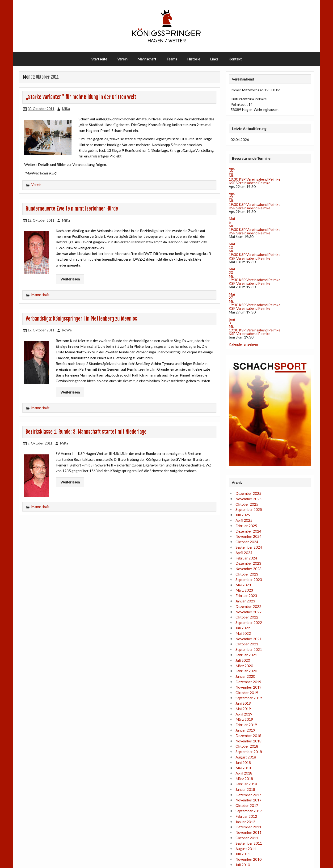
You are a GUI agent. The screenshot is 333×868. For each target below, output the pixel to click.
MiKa (66, 109)
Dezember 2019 (248, 682)
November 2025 (249, 499)
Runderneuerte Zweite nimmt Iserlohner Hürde (72, 209)
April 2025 (244, 520)
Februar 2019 (246, 725)
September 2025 (249, 509)
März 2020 (244, 666)
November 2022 (249, 612)
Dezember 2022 (248, 606)
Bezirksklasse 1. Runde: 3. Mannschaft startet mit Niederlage (86, 432)
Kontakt (235, 59)
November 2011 (249, 832)
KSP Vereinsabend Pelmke (249, 183)
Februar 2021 (246, 655)
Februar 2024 (246, 558)
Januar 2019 (245, 730)
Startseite (99, 59)
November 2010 (249, 859)
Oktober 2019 (247, 693)
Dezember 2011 (248, 827)
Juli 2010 (243, 865)
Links (214, 59)
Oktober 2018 (247, 746)
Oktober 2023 (247, 574)
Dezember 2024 (248, 531)
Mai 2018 (243, 768)
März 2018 (244, 779)
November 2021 (249, 639)
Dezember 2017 (248, 795)
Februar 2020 (246, 671)
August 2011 (246, 849)
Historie (194, 59)
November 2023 (249, 569)
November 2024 (249, 536)
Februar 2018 (246, 784)
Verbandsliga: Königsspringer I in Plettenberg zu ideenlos (81, 319)
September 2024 (249, 547)
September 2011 (249, 843)
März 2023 (244, 590)
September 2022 (249, 622)
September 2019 (249, 698)
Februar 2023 (246, 596)
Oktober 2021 (247, 644)
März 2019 (244, 719)
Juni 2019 (243, 703)
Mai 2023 (243, 585)
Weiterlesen (70, 279)
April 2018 (244, 773)
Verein (122, 59)
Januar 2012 (245, 822)
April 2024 (244, 553)
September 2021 (249, 649)
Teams (172, 59)
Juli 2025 (243, 515)
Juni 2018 (243, 762)
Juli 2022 (243, 628)
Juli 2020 (243, 660)
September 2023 (249, 580)
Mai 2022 (243, 633)
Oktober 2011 (247, 838)
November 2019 (249, 687)
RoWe (67, 330)
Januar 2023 (245, 601)
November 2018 (249, 741)
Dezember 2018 (248, 736)
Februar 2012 (246, 816)
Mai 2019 (243, 709)
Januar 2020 (245, 676)
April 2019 (244, 714)
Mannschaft (147, 59)
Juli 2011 (243, 854)
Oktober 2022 (247, 617)
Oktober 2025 (247, 504)
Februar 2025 (246, 526)
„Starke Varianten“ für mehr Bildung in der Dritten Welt (81, 97)
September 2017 (249, 811)
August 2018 (246, 757)
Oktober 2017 (247, 805)
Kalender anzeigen (243, 344)
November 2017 (249, 800)
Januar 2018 (245, 789)
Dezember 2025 (248, 493)
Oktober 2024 (247, 542)
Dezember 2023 (248, 563)
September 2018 (249, 752)
